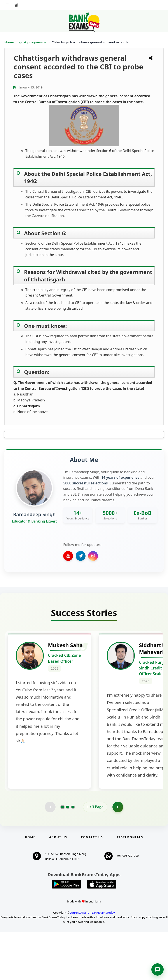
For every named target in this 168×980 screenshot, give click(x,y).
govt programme (33, 42)
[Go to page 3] (73, 855)
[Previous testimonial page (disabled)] (50, 855)
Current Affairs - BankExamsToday (92, 961)
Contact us (92, 886)
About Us (58, 886)
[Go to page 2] (68, 855)
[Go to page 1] (62, 855)
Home (9, 42)
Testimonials (130, 886)
